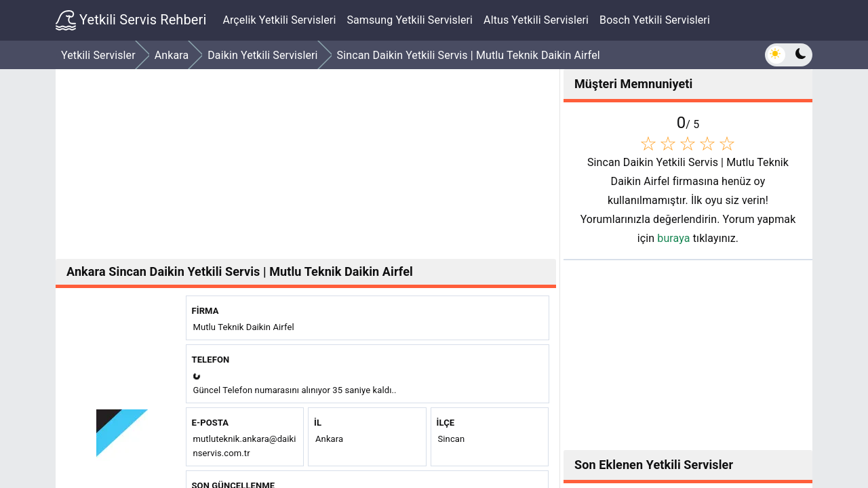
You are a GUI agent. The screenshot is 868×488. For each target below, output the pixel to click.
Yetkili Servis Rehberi (131, 20)
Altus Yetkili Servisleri (536, 20)
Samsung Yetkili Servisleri (410, 20)
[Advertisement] (306, 164)
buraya (673, 238)
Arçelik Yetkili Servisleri (279, 20)
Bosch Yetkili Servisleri (655, 20)
